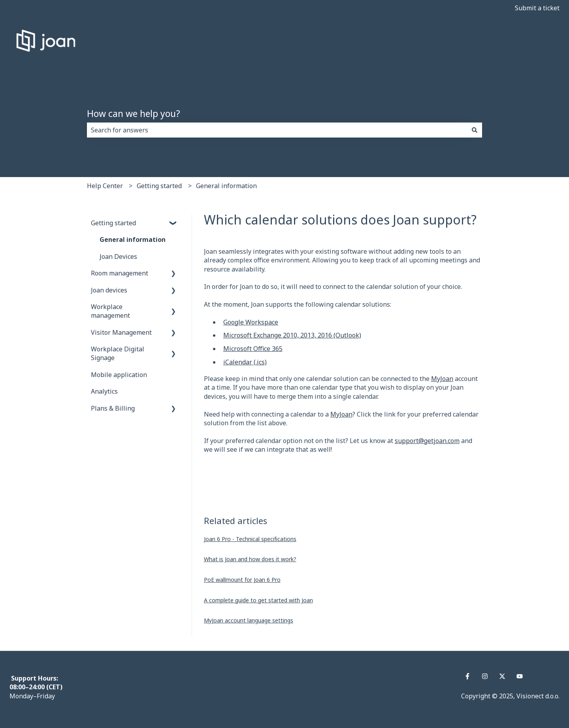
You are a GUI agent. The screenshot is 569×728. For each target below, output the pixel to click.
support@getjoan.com (427, 441)
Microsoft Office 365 (253, 349)
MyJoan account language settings (249, 620)
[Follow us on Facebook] (467, 676)
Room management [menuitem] (120, 273)
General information (226, 186)
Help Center (105, 186)
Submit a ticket (537, 8)
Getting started (159, 186)
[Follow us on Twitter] (502, 676)
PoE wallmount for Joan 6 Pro (242, 580)
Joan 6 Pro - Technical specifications (250, 539)
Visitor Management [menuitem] (121, 332)
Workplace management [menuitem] (110, 311)
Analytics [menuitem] (104, 391)
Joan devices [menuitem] (109, 290)
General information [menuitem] (133, 240)
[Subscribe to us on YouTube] (520, 676)
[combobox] (277, 130)
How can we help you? (134, 113)
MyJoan (442, 379)
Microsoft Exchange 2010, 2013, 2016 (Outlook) (292, 335)
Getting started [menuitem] (113, 223)
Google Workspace (251, 322)
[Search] (475, 130)
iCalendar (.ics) (245, 362)
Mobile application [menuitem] (119, 375)
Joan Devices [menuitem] (118, 256)
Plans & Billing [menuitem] (113, 408)
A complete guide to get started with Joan (258, 600)
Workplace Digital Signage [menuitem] (118, 353)
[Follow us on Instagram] (485, 676)
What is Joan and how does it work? (250, 559)
